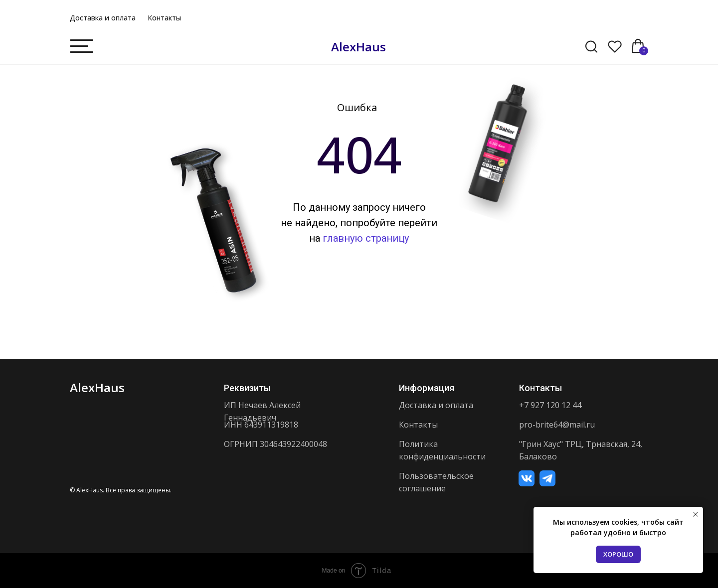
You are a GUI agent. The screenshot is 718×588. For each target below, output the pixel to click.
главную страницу (366, 238)
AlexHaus (359, 47)
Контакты (164, 18)
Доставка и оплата (103, 18)
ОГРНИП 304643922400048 (275, 444)
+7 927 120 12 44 (550, 405)
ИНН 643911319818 (261, 425)
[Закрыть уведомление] (696, 514)
